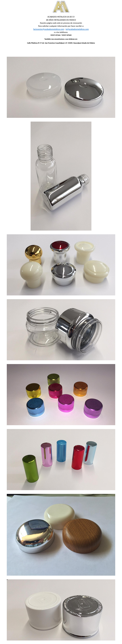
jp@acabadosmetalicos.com (77, 29)
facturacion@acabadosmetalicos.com (49, 29)
